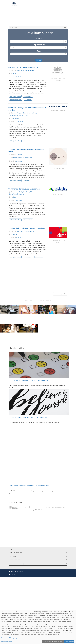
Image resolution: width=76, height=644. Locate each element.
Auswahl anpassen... (7, 641)
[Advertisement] (43, 13)
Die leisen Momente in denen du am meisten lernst (29, 486)
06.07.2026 (19, 77)
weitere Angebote (60, 294)
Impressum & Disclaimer (16, 553)
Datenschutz (13, 567)
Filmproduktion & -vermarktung (27, 113)
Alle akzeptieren (69, 641)
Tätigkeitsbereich (39, 45)
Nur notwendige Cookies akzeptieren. (53, 641)
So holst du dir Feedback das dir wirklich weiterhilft (29, 380)
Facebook (20, 564)
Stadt (39, 51)
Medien (27, 115)
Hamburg (16, 234)
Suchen (39, 60)
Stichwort (39, 38)
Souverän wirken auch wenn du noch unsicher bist (29, 417)
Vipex (22, 572)
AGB (11, 549)
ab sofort (19, 161)
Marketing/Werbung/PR (17, 115)
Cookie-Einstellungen (15, 560)
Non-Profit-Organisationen (25, 70)
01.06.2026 (19, 121)
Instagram (13, 564)
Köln (15, 73)
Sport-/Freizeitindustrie (16, 194)
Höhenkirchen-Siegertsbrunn (23, 158)
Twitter (27, 564)
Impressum (18, 638)
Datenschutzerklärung (7, 638)
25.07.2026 (19, 238)
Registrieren (13, 557)
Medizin (19, 155)
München (16, 118)
